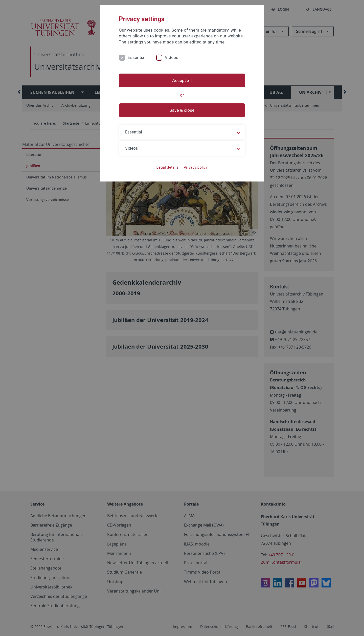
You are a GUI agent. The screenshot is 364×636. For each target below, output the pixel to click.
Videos (172, 57)
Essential (137, 57)
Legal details (168, 167)
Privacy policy (196, 167)
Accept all (182, 80)
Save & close (182, 110)
